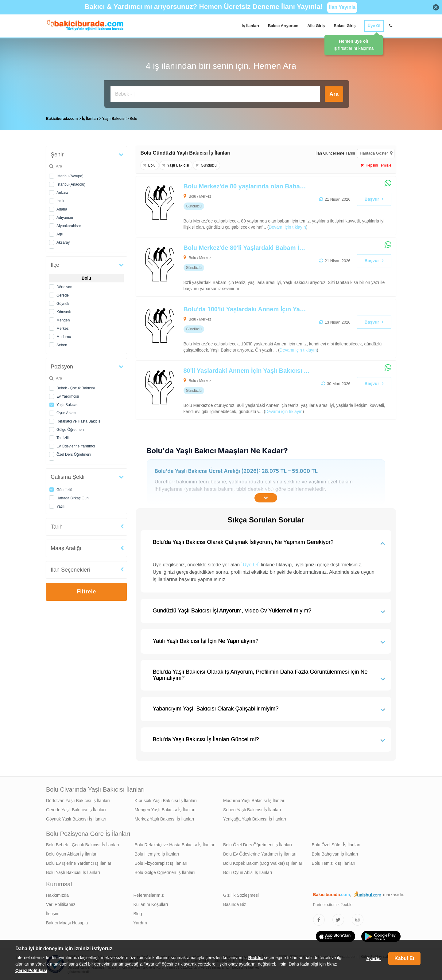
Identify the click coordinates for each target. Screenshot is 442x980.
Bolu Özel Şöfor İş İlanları (336, 845)
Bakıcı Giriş (345, 26)
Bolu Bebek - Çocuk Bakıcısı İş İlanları (83, 845)
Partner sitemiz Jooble (333, 905)
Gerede (63, 295)
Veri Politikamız (61, 904)
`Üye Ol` (250, 565)
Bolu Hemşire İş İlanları (157, 854)
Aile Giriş (316, 26)
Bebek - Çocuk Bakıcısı (76, 388)
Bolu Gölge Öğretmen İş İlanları (165, 872)
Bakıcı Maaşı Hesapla (67, 923)
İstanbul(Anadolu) (71, 184)
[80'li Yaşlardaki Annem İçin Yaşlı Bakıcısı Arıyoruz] (240, 390)
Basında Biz (235, 904)
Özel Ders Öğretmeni (74, 455)
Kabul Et (404, 958)
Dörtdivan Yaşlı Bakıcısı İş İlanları (78, 801)
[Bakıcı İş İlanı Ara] (215, 94)
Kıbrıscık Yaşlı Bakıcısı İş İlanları (166, 801)
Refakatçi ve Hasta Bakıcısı (79, 421)
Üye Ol (374, 26)
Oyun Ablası (66, 413)
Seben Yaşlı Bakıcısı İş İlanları (252, 810)
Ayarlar (374, 958)
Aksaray (63, 242)
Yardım (140, 923)
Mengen (63, 320)
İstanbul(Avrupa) (70, 176)
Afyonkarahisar (69, 226)
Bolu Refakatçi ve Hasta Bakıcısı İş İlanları (175, 845)
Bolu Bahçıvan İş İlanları (335, 854)
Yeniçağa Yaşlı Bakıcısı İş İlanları (255, 819)
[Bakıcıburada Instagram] (358, 920)
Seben (62, 345)
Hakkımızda (57, 895)
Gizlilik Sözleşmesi (241, 895)
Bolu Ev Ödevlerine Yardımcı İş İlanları (260, 854)
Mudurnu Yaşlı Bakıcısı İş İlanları (254, 801)
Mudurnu (64, 337)
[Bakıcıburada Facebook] (319, 920)
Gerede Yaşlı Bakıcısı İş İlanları (76, 810)
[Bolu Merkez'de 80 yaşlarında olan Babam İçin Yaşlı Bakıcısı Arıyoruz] (240, 206)
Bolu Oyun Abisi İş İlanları (248, 872)
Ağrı (60, 234)
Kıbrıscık (64, 312)
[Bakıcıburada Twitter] (338, 920)
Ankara (62, 193)
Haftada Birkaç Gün (73, 498)
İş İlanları (250, 26)
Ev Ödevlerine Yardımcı (76, 446)
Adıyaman (65, 218)
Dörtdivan (64, 287)
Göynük (63, 304)
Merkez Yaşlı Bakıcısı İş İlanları (165, 819)
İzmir (60, 201)
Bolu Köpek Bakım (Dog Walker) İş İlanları (263, 863)
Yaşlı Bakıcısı (68, 405)
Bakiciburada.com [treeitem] (62, 119)
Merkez (62, 329)
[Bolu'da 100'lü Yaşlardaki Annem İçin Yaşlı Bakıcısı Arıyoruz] (240, 329)
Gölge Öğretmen (70, 430)
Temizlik (63, 438)
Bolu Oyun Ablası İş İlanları (72, 854)
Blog (138, 914)
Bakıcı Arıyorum (283, 26)
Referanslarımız (149, 895)
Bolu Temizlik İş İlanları (334, 863)
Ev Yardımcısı (68, 396)
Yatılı (60, 506)
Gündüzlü (64, 490)
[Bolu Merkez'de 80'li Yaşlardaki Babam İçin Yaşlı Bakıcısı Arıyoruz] (240, 267)
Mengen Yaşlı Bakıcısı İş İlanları (165, 810)
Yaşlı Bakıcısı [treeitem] (114, 119)
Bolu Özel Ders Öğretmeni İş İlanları (258, 845)
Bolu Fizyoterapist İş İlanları (161, 863)
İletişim (53, 914)
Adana (62, 209)
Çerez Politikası (31, 970)
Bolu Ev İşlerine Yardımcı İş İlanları (79, 863)
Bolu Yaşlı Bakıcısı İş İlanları (73, 872)
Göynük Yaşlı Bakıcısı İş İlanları (76, 819)
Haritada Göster (376, 153)
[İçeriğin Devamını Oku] (266, 498)
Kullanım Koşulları (151, 904)
